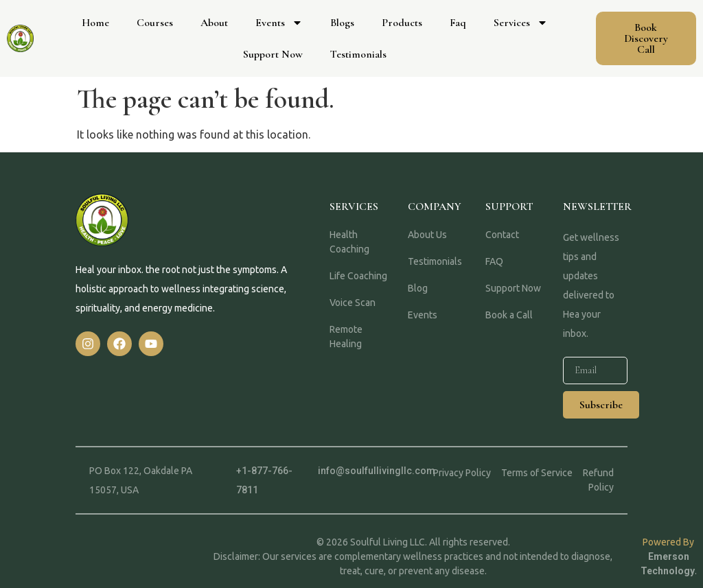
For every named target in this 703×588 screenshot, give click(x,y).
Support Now (273, 54)
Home (95, 23)
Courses (155, 23)
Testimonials (358, 54)
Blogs (342, 23)
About (214, 23)
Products (402, 23)
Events (279, 23)
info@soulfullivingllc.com (377, 471)
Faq (458, 23)
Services (521, 23)
